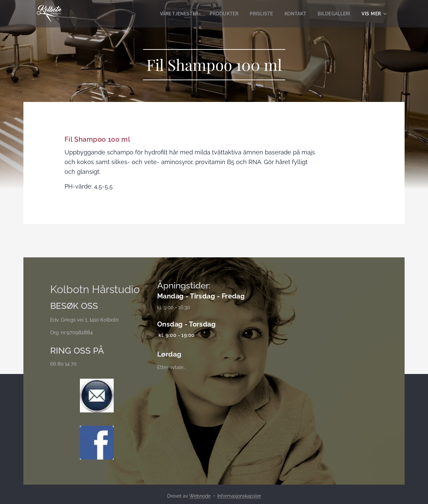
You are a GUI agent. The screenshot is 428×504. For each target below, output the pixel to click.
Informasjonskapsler (239, 496)
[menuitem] (170, 14)
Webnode (200, 496)
